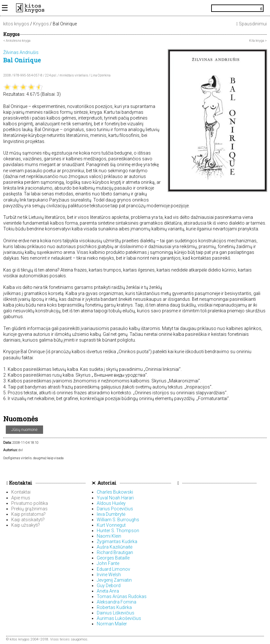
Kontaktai (19, 483)
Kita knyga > (258, 41)
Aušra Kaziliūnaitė (115, 547)
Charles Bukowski (115, 492)
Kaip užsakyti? (26, 525)
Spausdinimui (252, 24)
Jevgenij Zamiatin (114, 580)
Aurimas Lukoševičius (119, 618)
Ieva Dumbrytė (111, 514)
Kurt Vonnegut (111, 525)
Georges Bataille (113, 558)
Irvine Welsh (109, 575)
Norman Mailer (112, 624)
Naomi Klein (109, 536)
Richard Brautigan (115, 552)
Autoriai (107, 483)
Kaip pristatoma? (28, 514)
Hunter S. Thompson (118, 531)
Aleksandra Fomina (117, 602)
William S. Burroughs (118, 520)
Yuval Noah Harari (115, 498)
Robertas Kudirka (114, 607)
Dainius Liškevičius (116, 613)
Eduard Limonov (113, 569)
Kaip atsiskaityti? (28, 520)
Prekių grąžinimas (29, 509)
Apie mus (21, 498)
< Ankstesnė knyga (17, 41)
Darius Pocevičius (115, 509)
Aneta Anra (108, 591)
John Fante (108, 563)
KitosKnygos (135, 8)
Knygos (41, 24)
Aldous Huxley (111, 503)
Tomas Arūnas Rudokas (122, 596)
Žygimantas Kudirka (117, 541)
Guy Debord (109, 586)
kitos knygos (16, 24)
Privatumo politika (30, 503)
